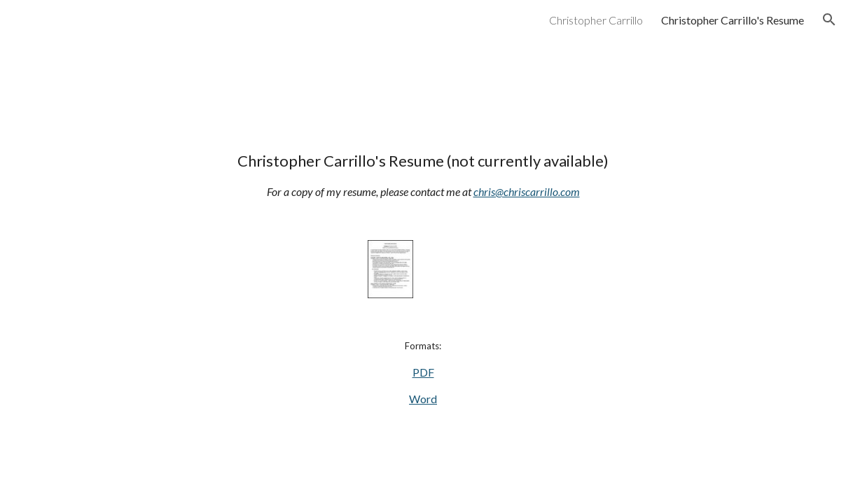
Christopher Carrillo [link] (596, 20)
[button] (829, 20)
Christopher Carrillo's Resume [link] (733, 20)
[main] (423, 175)
